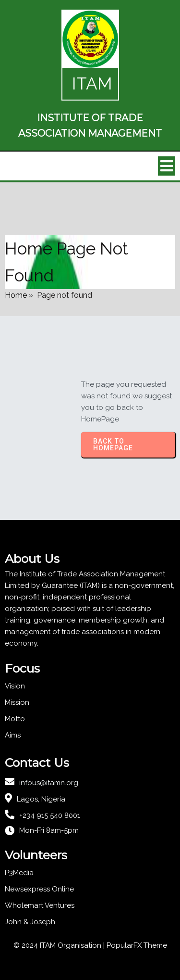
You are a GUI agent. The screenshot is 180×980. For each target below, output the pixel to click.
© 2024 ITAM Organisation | (60, 945)
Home (16, 295)
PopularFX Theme (137, 945)
